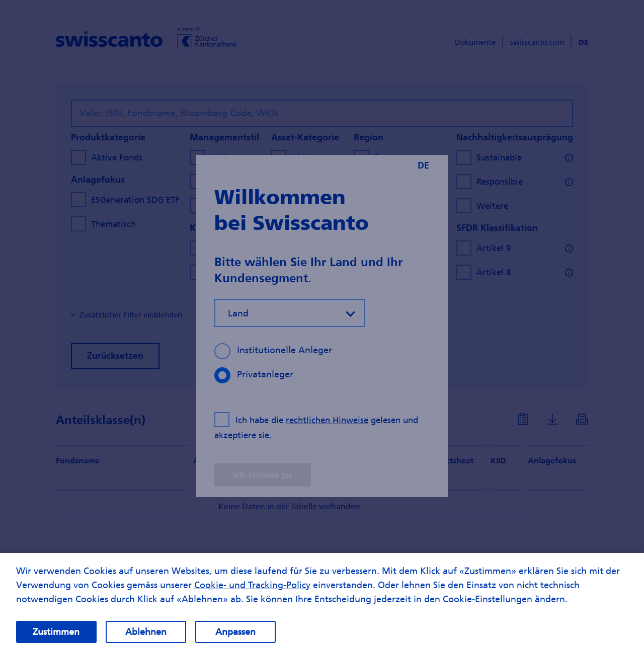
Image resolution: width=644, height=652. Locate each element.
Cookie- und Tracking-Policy (252, 590)
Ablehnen (146, 637)
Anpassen (235, 637)
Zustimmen (56, 637)
